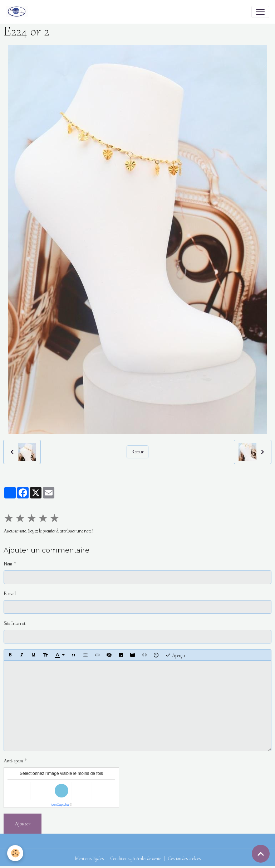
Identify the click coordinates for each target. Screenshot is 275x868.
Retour (137, 452)
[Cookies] (15, 853)
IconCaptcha (60, 805)
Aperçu (175, 655)
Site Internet (14, 623)
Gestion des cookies (184, 859)
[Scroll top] (261, 854)
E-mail (10, 594)
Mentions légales (89, 859)
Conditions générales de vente (136, 859)
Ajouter (23, 824)
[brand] (18, 12)
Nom (8, 564)
